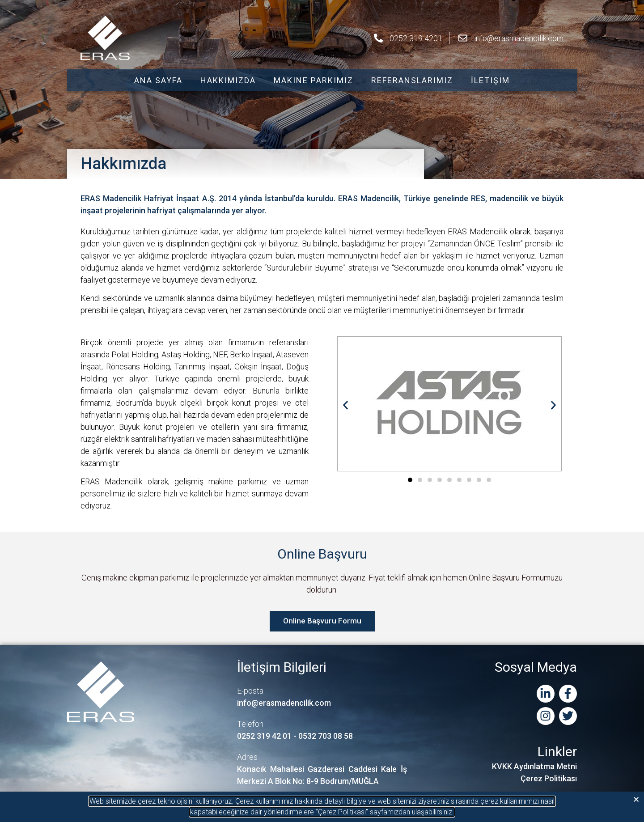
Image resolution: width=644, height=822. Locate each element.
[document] (322, 411)
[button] (636, 799)
